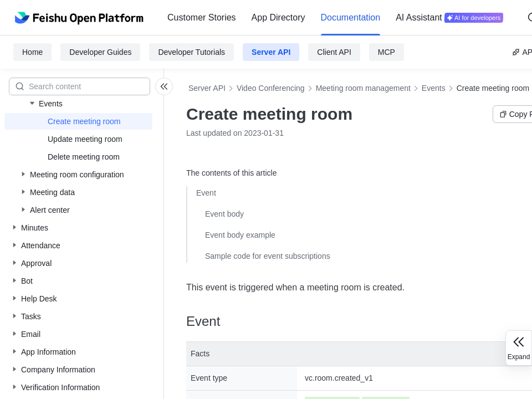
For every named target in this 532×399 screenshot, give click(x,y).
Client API (334, 52)
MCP (387, 52)
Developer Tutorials (191, 52)
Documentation (351, 17)
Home (32, 52)
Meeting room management (363, 88)
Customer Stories (202, 17)
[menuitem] (202, 18)
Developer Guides (100, 52)
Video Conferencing (271, 88)
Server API (271, 52)
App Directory (278, 17)
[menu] (335, 18)
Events (434, 88)
